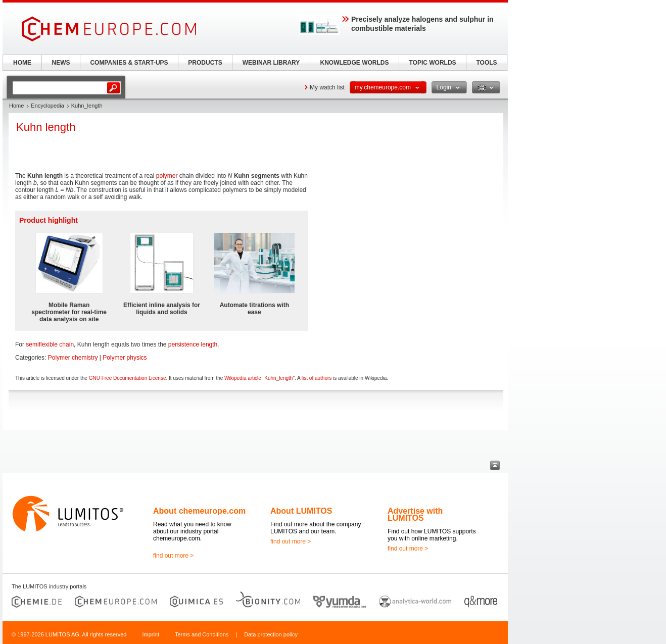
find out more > (173, 556)
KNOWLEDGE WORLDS (355, 63)
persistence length (193, 344)
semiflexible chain (50, 344)
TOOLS (486, 63)
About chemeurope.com (199, 511)
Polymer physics (125, 358)
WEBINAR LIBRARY (271, 63)
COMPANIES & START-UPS (129, 63)
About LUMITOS (301, 511)
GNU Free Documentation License (128, 378)
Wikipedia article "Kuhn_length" (259, 378)
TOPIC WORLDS (432, 63)
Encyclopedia (47, 106)
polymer (167, 176)
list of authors (317, 378)
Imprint (151, 634)
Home (16, 106)
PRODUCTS (205, 63)
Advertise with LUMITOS (415, 514)
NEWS (61, 63)
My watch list (327, 87)
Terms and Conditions (202, 634)
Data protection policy (271, 634)
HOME (22, 63)
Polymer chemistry (73, 358)
